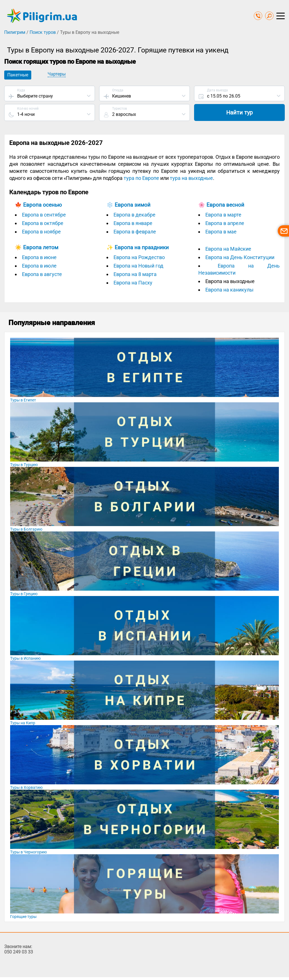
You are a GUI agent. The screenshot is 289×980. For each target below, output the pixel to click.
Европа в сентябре (44, 215)
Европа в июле (39, 266)
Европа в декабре (135, 215)
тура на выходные (191, 178)
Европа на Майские (228, 249)
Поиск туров (43, 32)
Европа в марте (223, 215)
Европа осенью (43, 205)
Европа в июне (39, 257)
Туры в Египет (23, 400)
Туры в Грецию (24, 594)
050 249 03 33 (19, 952)
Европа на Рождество (139, 257)
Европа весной (225, 205)
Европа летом (41, 247)
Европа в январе (133, 223)
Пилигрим (15, 32)
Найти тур (239, 112)
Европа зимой (133, 205)
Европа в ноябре (41, 232)
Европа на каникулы (229, 290)
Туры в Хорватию (26, 787)
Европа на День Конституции (240, 257)
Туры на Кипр (23, 723)
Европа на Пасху (133, 283)
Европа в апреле (225, 223)
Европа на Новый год (138, 266)
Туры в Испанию (25, 658)
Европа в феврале (135, 232)
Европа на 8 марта (135, 274)
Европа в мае (221, 232)
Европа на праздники (142, 247)
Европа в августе (42, 274)
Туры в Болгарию (26, 529)
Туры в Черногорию (28, 852)
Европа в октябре (43, 223)
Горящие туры (23, 917)
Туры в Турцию (24, 465)
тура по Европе (141, 178)
